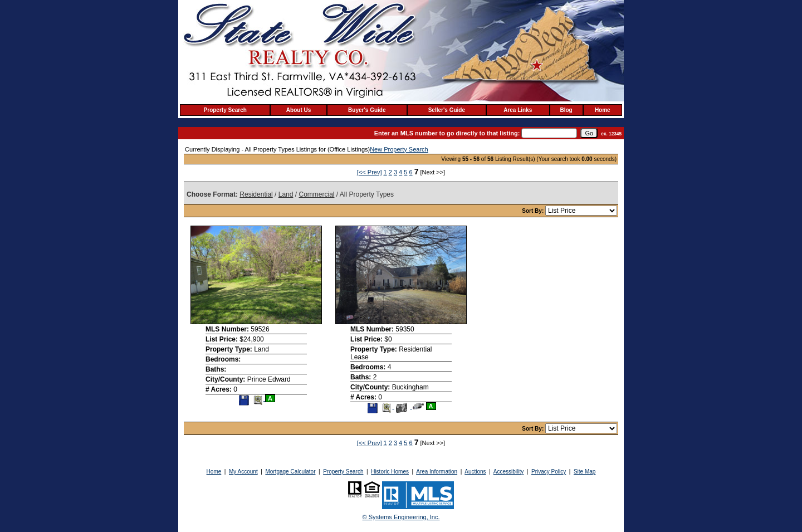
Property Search (225, 110)
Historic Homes (390, 472)
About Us (299, 110)
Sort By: (534, 211)
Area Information (437, 472)
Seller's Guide (447, 110)
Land (286, 194)
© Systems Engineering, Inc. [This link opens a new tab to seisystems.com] (401, 517)
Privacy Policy (549, 472)
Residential (256, 194)
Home (603, 110)
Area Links (518, 110)
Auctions (475, 472)
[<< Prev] (370, 172)
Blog (566, 110)
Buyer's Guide (367, 110)
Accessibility (508, 472)
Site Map (585, 472)
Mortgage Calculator (290, 472)
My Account (243, 472)
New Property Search (399, 149)
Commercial (316, 194)
